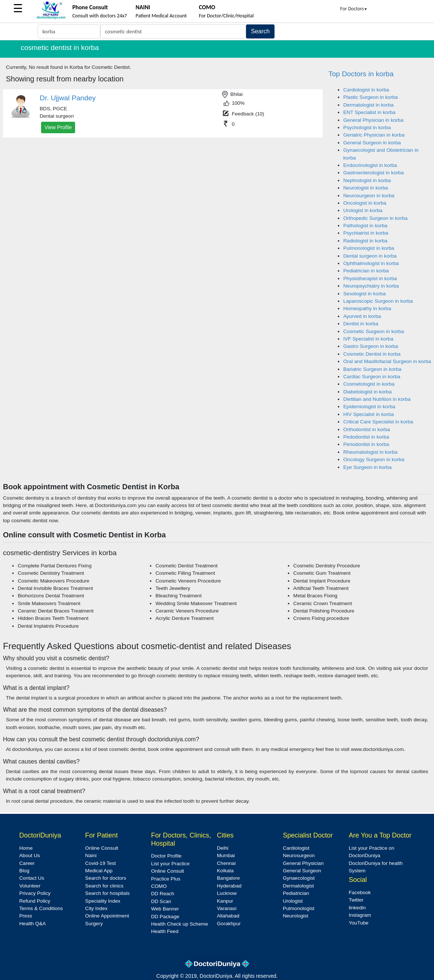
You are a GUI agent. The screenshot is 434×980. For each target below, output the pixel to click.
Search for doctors (106, 878)
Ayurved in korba (362, 316)
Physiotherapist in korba (370, 278)
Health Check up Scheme (179, 924)
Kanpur (225, 901)
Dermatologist (298, 886)
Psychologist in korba (367, 127)
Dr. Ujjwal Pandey (68, 98)
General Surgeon (302, 871)
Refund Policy (35, 901)
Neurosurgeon (299, 855)
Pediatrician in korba (366, 271)
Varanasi (227, 908)
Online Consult (102, 848)
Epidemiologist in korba (369, 407)
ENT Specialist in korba (369, 112)
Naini (91, 855)
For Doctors (354, 9)
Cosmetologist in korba (369, 384)
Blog (24, 871)
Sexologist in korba (365, 294)
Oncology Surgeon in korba (374, 459)
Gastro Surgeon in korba (371, 346)
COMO (159, 886)
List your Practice (170, 864)
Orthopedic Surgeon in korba (376, 218)
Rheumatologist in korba (371, 452)
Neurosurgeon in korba (369, 196)
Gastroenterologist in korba (374, 173)
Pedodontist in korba (366, 437)
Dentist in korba (361, 324)
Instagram (360, 915)
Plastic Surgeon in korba (371, 97)
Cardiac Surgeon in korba (372, 377)
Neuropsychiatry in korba (371, 286)
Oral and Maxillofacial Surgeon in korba (387, 361)
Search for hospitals (107, 893)
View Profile (58, 127)
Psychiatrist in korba (366, 233)
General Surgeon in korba (372, 143)
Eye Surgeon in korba (368, 467)
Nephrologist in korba (367, 180)
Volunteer (30, 886)
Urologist (293, 901)
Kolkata (225, 871)
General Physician (303, 863)
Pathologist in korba (365, 226)
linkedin (357, 908)
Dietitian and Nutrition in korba (377, 399)
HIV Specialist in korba (369, 414)
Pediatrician (296, 893)
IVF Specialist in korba (368, 339)
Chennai (226, 863)
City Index (96, 908)
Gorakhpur (229, 924)
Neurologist (295, 916)
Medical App (99, 871)
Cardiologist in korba (366, 90)
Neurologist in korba (366, 188)
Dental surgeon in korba (370, 256)
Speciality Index (103, 901)
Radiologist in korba (365, 241)
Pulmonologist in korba (369, 248)
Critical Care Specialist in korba (378, 422)
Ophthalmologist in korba (371, 263)
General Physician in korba (373, 120)
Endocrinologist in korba (370, 165)
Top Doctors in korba (361, 74)
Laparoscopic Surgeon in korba (378, 301)
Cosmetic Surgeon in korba (374, 331)
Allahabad (228, 916)
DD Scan (161, 901)
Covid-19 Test (100, 863)
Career (27, 863)
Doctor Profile (166, 856)
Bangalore (228, 878)
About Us (30, 855)
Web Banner (165, 909)
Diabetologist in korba (368, 392)
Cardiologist (296, 848)
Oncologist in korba (365, 203)
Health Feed (165, 931)
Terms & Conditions (41, 908)
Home (26, 848)
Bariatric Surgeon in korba (372, 369)
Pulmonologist (298, 908)
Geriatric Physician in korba (374, 135)
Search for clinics (104, 886)
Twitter (356, 900)
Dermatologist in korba (369, 105)
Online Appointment (107, 916)
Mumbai (226, 855)
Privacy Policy (35, 893)
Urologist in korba (363, 210)
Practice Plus (166, 879)
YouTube (358, 923)
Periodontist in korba (366, 444)
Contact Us (32, 878)
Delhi (223, 848)
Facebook (360, 892)
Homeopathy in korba (367, 308)
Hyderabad (229, 886)
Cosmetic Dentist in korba (372, 354)
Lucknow (227, 893)
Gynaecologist (299, 878)
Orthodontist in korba (367, 429)
